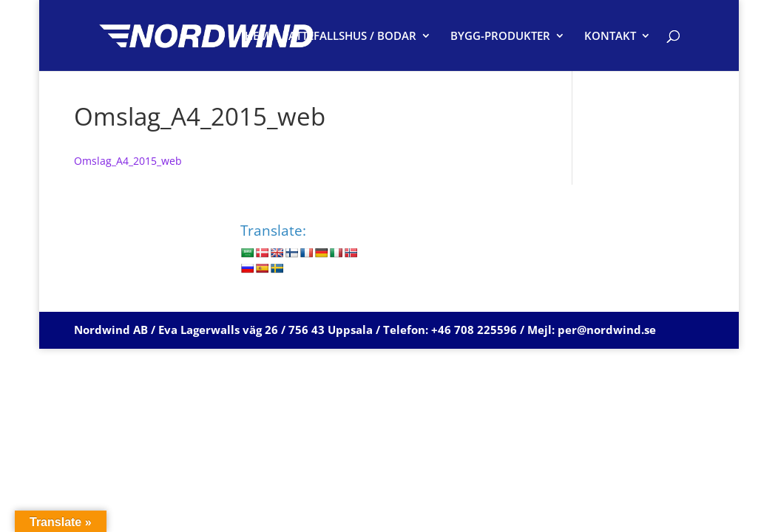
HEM (257, 37)
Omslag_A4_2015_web (128, 161)
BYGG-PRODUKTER (500, 37)
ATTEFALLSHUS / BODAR (352, 37)
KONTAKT (610, 37)
